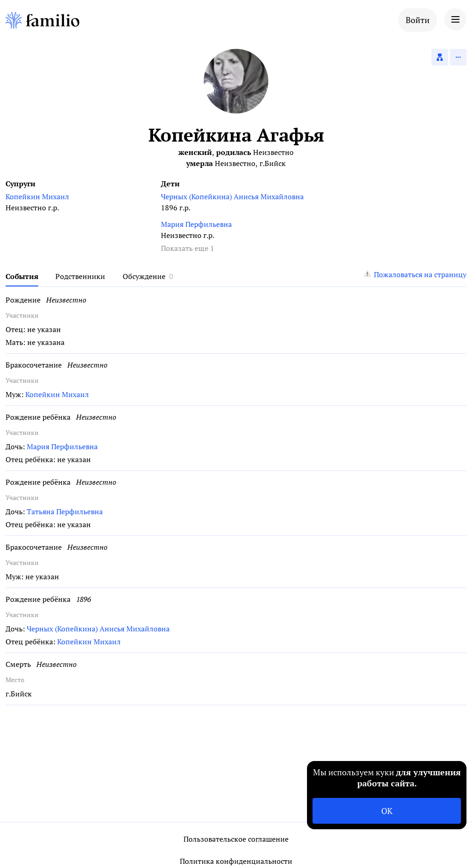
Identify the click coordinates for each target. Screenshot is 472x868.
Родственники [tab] (80, 276)
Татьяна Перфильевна (65, 511)
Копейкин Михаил (37, 196)
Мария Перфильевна (196, 224)
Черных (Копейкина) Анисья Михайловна (232, 196)
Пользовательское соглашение (236, 839)
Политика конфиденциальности (236, 861)
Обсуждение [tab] (144, 276)
